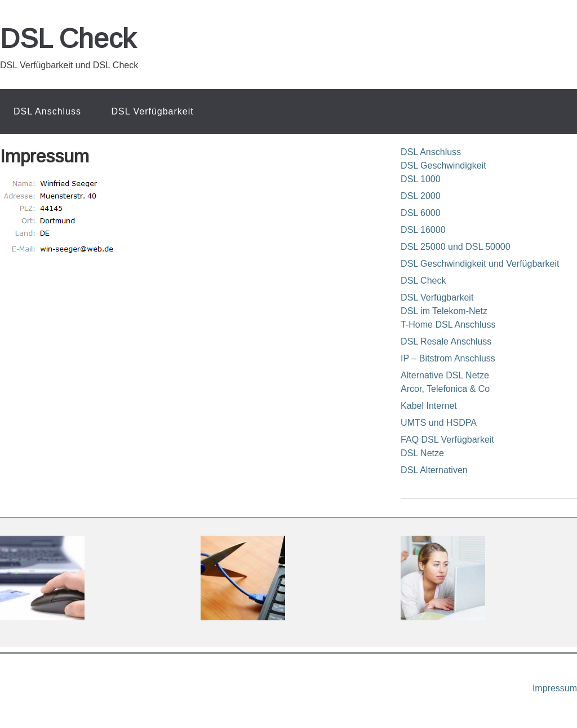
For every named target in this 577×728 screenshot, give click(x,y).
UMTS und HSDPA (439, 423)
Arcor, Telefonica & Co (445, 389)
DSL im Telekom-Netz (444, 311)
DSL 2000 (421, 196)
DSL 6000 (421, 213)
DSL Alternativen (434, 470)
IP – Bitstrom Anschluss (448, 358)
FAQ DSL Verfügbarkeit (447, 440)
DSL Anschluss (431, 152)
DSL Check (68, 39)
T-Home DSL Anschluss (448, 325)
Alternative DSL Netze (445, 375)
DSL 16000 (423, 230)
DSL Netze (422, 453)
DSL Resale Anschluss (446, 341)
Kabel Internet (429, 406)
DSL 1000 (421, 179)
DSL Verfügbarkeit (437, 297)
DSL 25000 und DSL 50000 (456, 247)
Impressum (555, 688)
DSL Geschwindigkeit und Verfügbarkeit (480, 264)
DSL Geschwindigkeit (443, 166)
